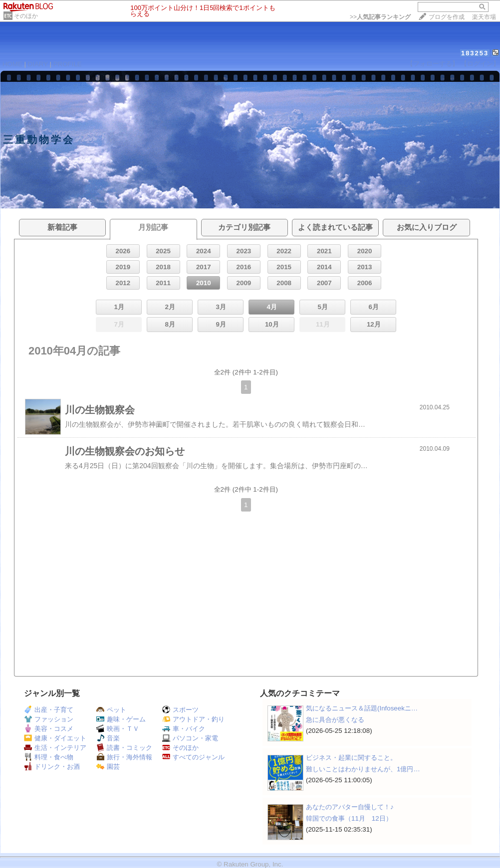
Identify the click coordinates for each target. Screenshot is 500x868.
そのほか (26, 16)
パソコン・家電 (190, 738)
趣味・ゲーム (121, 719)
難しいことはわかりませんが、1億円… (363, 769)
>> (380, 17)
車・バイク (184, 729)
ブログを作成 (447, 17)
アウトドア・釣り (193, 719)
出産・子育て (49, 710)
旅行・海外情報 (124, 757)
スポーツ (180, 710)
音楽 (108, 738)
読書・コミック (124, 748)
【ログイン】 (480, 64)
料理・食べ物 (49, 757)
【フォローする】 (433, 64)
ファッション (49, 719)
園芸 (108, 767)
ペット (111, 710)
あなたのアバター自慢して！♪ (350, 807)
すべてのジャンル (193, 757)
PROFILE (68, 64)
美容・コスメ (49, 729)
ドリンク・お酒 (52, 767)
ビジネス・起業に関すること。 (351, 758)
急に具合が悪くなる (335, 720)
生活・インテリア (55, 748)
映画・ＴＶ (118, 729)
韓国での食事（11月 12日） (349, 818)
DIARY (38, 64)
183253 (475, 53)
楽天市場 (484, 17)
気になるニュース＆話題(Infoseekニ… (362, 708)
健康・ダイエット (55, 738)
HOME (12, 64)
